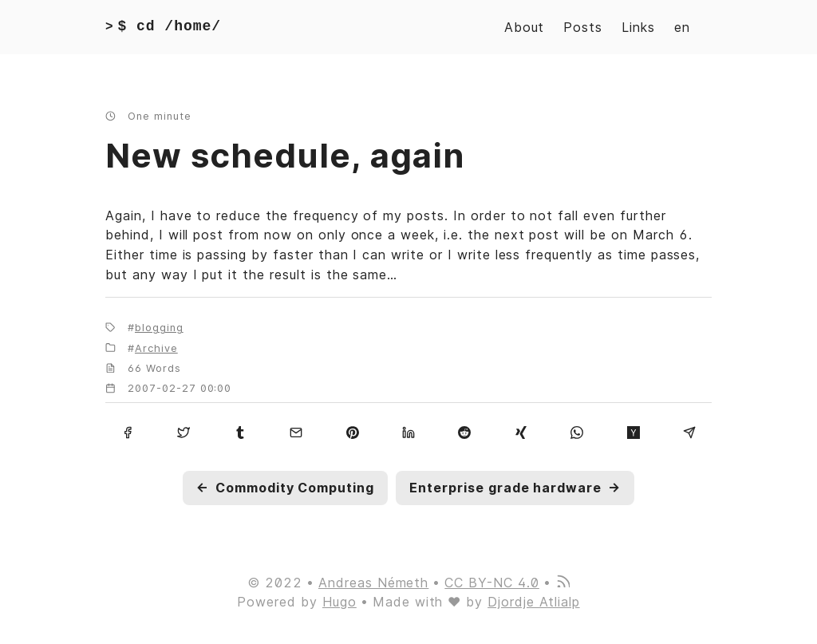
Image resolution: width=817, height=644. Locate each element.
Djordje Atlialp (533, 602)
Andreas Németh (373, 583)
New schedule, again (285, 155)
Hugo (339, 602)
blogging (159, 328)
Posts (583, 27)
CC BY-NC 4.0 (492, 583)
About (525, 27)
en (682, 27)
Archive (156, 348)
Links (638, 27)
